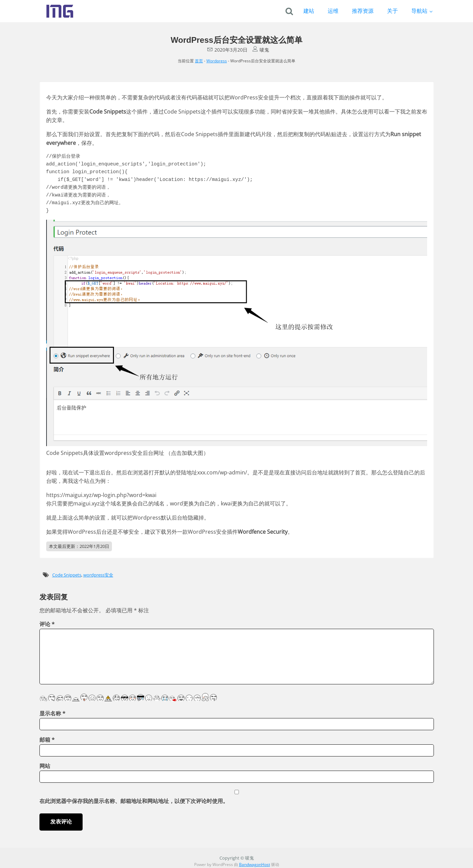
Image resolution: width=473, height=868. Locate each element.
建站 (309, 11)
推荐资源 (363, 11)
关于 (392, 11)
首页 (199, 61)
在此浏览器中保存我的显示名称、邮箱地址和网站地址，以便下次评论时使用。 (134, 801)
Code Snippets (67, 575)
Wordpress (217, 61)
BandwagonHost (255, 864)
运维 (333, 11)
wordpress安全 (98, 575)
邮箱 (47, 740)
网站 (45, 766)
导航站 (419, 11)
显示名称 (52, 713)
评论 (47, 624)
